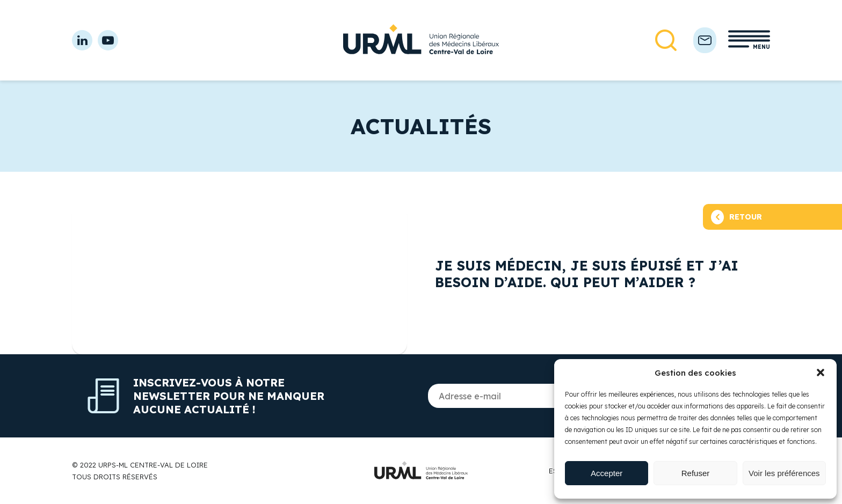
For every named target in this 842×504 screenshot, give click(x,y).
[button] (821, 372)
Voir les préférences (784, 473)
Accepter (607, 473)
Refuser (696, 473)
